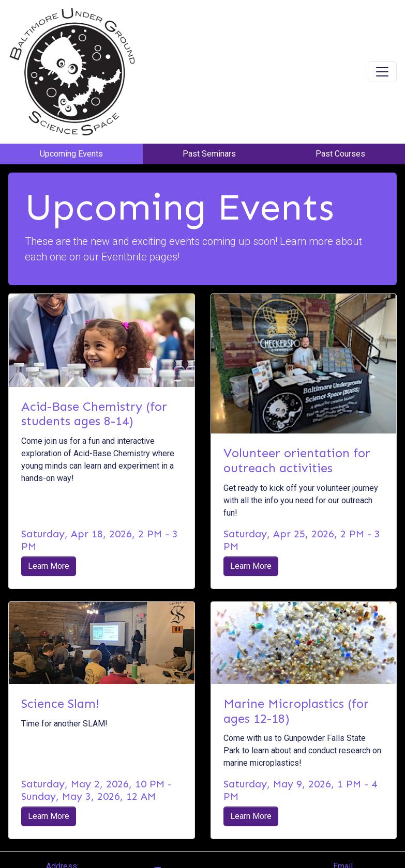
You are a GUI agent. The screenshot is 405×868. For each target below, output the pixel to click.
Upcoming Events (71, 154)
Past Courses (340, 154)
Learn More (49, 566)
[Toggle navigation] (382, 72)
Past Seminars (209, 154)
